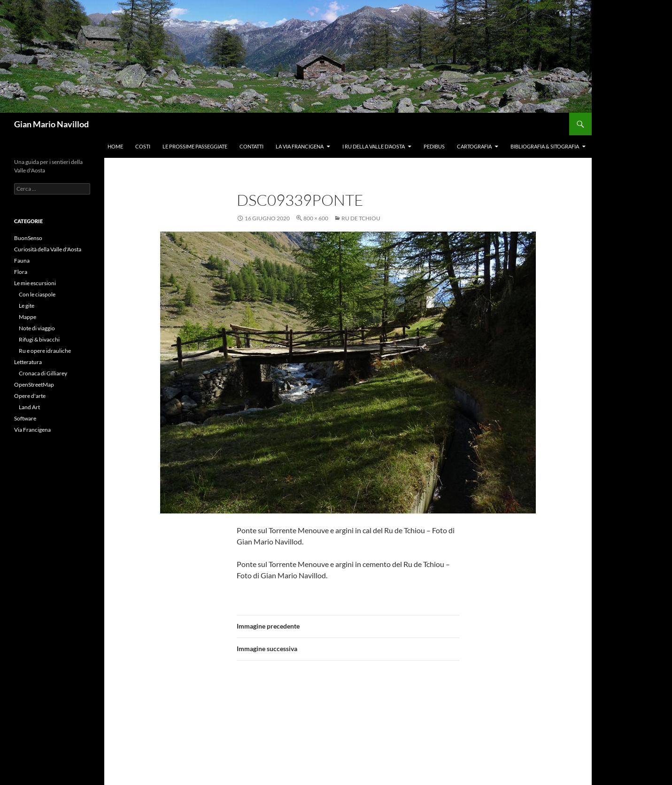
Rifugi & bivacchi (39, 339)
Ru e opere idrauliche (45, 351)
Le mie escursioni (35, 283)
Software (25, 418)
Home (115, 146)
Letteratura (28, 362)
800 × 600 (316, 218)
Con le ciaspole (37, 294)
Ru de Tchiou (361, 218)
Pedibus (434, 146)
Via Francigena (32, 430)
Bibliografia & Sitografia (545, 146)
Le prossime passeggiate (195, 146)
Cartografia (474, 146)
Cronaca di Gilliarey (43, 373)
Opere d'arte (30, 396)
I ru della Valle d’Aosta (374, 146)
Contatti (251, 146)
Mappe (27, 317)
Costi (143, 146)
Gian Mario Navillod (51, 124)
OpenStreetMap (34, 385)
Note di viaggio (37, 328)
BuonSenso (28, 238)
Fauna (22, 260)
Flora (21, 272)
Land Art (29, 407)
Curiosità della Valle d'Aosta (48, 249)
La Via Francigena (300, 146)
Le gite (27, 306)
